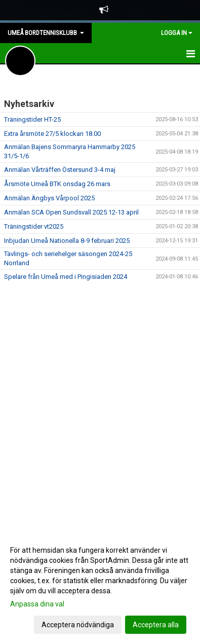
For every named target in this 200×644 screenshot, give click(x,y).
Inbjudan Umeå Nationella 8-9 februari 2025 (67, 241)
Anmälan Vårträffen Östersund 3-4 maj (60, 170)
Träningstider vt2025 (34, 226)
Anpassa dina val (37, 604)
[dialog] (100, 587)
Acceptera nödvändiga (78, 625)
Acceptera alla (156, 625)
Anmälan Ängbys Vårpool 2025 (49, 198)
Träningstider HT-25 (32, 119)
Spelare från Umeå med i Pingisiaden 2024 (66, 277)
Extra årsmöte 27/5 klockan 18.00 (52, 134)
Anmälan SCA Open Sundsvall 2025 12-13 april (71, 212)
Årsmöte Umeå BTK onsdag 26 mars (57, 184)
